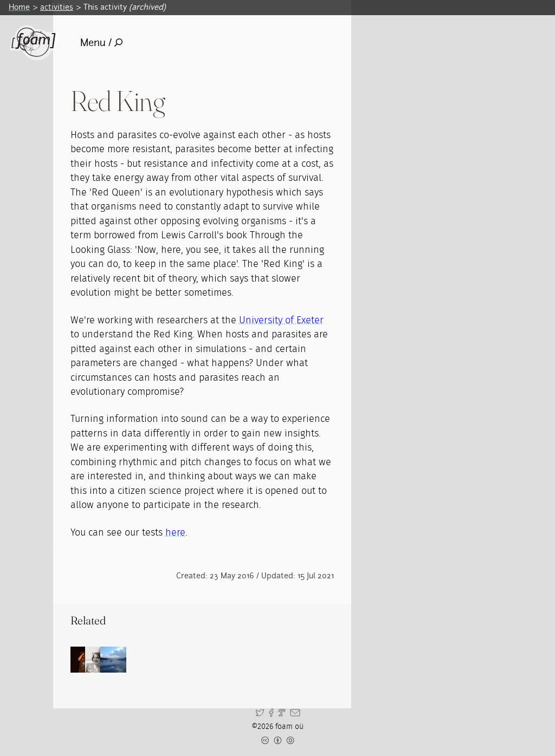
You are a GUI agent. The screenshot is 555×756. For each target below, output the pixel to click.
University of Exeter (281, 321)
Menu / (102, 43)
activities (57, 7)
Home (19, 7)
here (175, 533)
